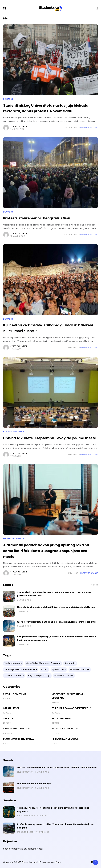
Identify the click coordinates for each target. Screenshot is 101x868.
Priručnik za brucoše (65, 739)
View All (95, 585)
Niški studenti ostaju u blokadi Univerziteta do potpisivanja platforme (56, 607)
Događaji (8, 99)
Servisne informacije (14, 539)
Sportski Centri (62, 718)
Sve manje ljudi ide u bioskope (34, 784)
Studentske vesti (19, 126)
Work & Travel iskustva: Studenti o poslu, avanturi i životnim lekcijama (56, 622)
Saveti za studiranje (14, 432)
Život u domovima (15, 694)
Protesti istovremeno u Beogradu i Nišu (37, 218)
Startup (8, 718)
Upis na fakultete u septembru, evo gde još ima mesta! (50, 438)
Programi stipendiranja (18, 739)
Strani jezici (11, 708)
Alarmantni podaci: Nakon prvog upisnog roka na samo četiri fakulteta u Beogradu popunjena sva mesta (46, 551)
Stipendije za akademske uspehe (71, 708)
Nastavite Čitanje (89, 128)
